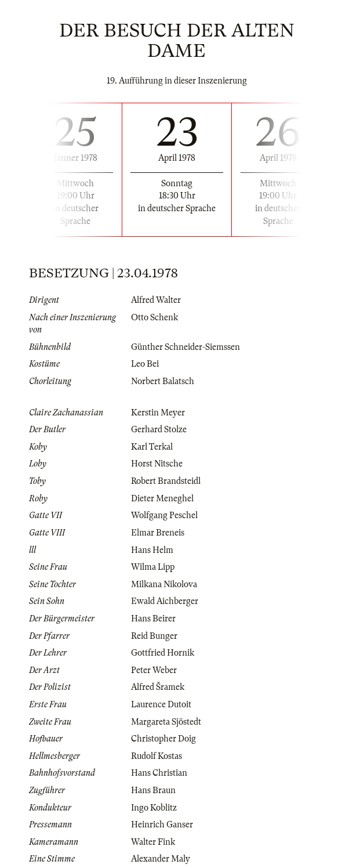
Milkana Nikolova (164, 584)
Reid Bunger (154, 636)
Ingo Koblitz (154, 808)
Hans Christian (159, 773)
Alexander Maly (161, 859)
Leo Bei (145, 364)
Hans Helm (152, 550)
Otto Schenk (154, 317)
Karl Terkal (152, 447)
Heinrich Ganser (162, 824)
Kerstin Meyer (158, 413)
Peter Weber (154, 670)
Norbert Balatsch (163, 381)
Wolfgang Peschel (164, 515)
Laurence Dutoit (161, 704)
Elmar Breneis (158, 533)
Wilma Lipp (153, 567)
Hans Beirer (153, 619)
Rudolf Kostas (157, 756)
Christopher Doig (163, 739)
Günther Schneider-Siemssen (185, 347)
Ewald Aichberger (165, 601)
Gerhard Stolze (159, 429)
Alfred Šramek (158, 687)
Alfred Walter (156, 300)
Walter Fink (153, 842)
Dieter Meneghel (162, 498)
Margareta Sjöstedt (166, 722)
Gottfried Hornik (163, 653)
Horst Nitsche (157, 464)
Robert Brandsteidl (166, 481)
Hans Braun (153, 790)
